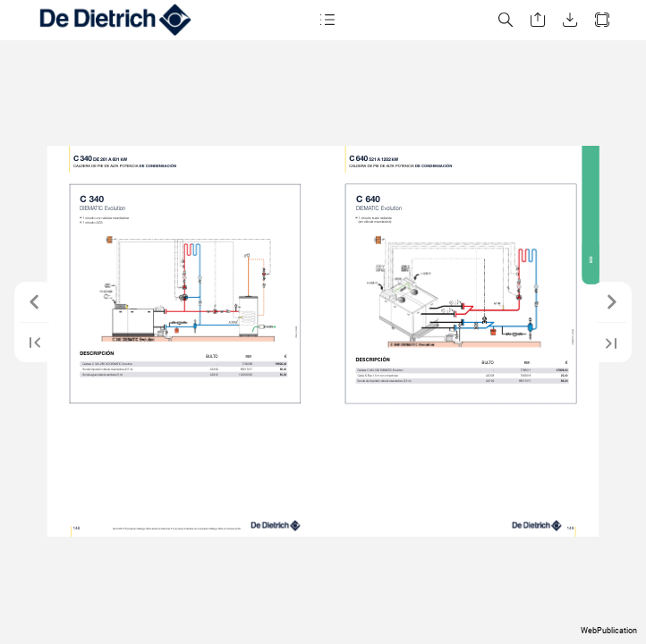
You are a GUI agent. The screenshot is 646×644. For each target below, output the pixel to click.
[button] (327, 20)
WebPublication (609, 631)
